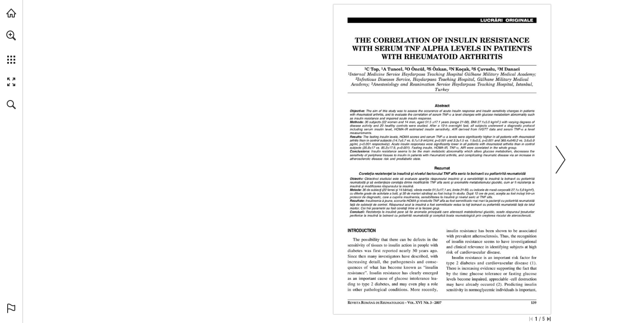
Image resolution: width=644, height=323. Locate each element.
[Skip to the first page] (531, 319)
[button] (11, 35)
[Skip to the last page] (549, 319)
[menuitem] (11, 47)
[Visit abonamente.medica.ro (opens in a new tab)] (11, 13)
